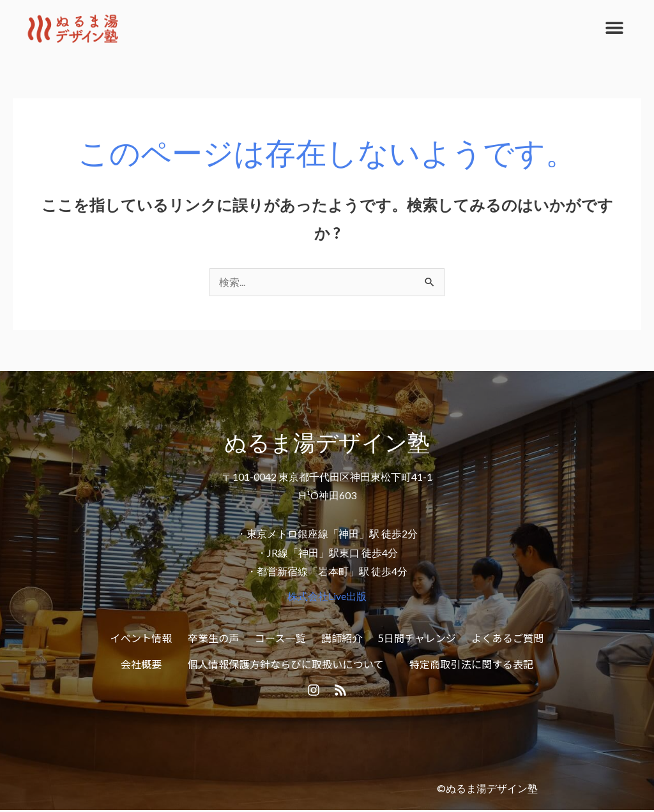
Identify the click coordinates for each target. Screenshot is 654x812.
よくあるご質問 (507, 638)
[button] (614, 27)
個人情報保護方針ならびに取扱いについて (286, 665)
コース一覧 (280, 638)
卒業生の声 (214, 638)
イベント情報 (141, 638)
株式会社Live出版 (327, 597)
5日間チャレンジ (417, 638)
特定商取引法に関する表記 (471, 665)
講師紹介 (342, 638)
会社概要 (141, 665)
